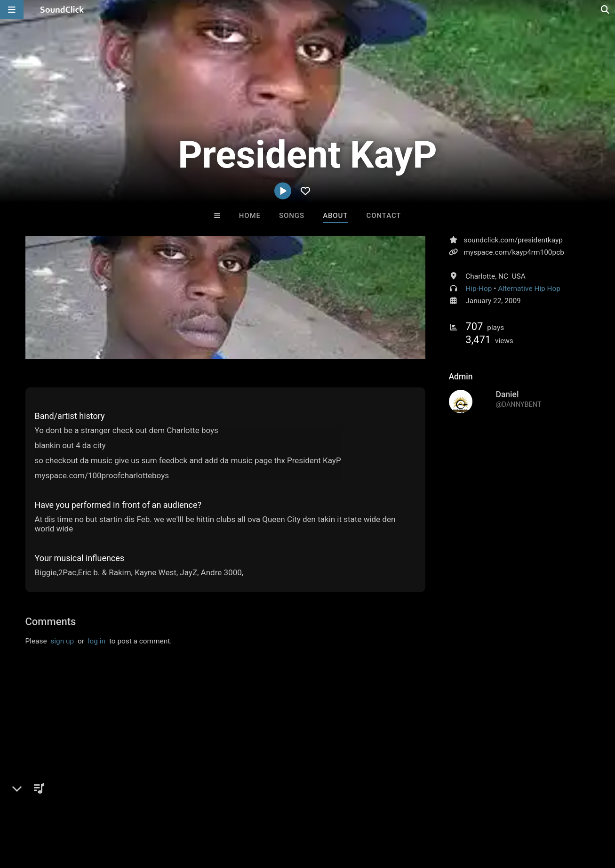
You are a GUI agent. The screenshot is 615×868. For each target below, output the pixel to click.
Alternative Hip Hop (529, 289)
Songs (292, 216)
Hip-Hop (479, 289)
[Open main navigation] (12, 9)
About (335, 216)
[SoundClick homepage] (62, 9)
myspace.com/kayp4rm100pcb (514, 252)
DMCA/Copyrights (175, 812)
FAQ (40, 812)
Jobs (129, 812)
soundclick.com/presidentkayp (513, 240)
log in (97, 641)
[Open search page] (606, 9)
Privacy (224, 812)
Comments (51, 622)
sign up (62, 641)
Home (250, 216)
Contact (384, 216)
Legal (254, 812)
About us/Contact (84, 812)
